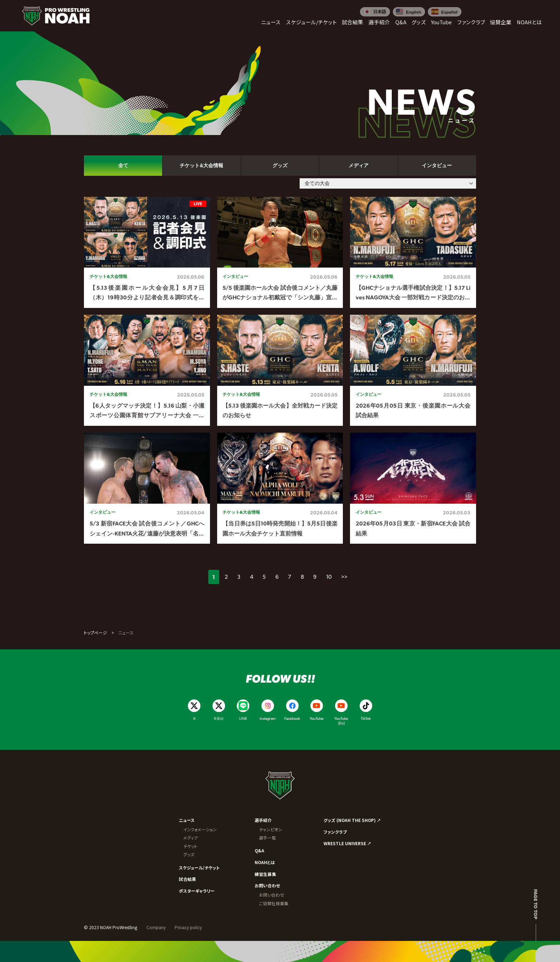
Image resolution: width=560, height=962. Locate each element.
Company (156, 927)
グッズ (189, 854)
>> (344, 577)
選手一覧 (267, 838)
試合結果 (187, 879)
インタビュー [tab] (437, 166)
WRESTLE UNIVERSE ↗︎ (347, 843)
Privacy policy (188, 927)
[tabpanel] (280, 370)
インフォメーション (200, 829)
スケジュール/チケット (199, 868)
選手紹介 (263, 820)
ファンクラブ (335, 832)
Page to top (536, 904)
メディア (191, 838)
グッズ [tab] (280, 166)
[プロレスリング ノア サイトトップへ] (56, 16)
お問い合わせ (267, 885)
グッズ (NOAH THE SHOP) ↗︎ (352, 820)
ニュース (187, 820)
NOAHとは (265, 862)
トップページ (96, 632)
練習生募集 (265, 874)
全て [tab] (123, 166)
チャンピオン (271, 829)
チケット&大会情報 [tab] (201, 166)
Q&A (259, 850)
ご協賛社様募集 (274, 903)
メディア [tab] (359, 166)
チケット (190, 846)
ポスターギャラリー (197, 891)
